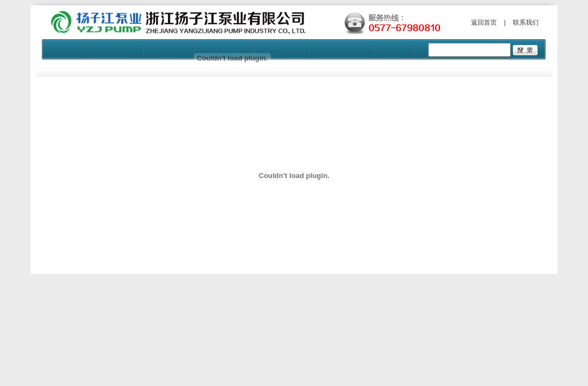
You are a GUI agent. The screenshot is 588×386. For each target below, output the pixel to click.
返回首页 (484, 23)
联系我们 (526, 23)
